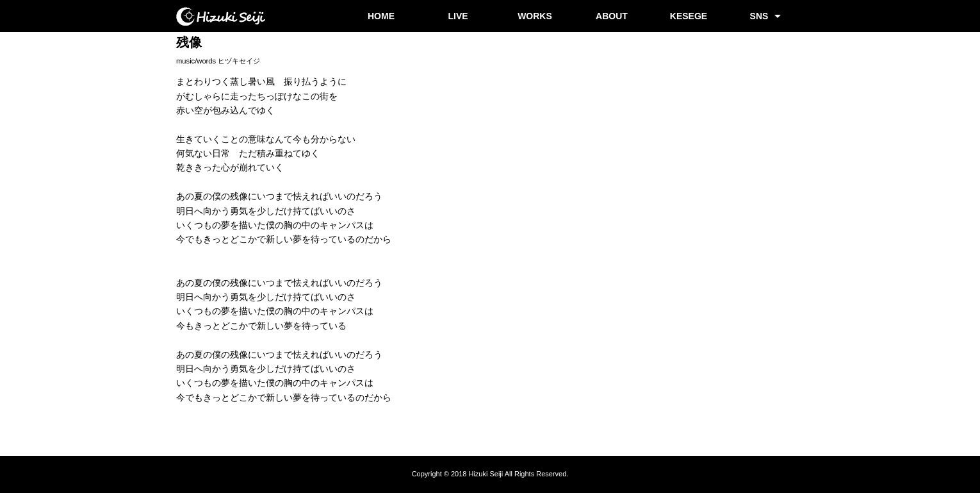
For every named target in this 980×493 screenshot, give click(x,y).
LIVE (458, 16)
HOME (381, 16)
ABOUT (612, 16)
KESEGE (689, 16)
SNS (759, 16)
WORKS (535, 16)
